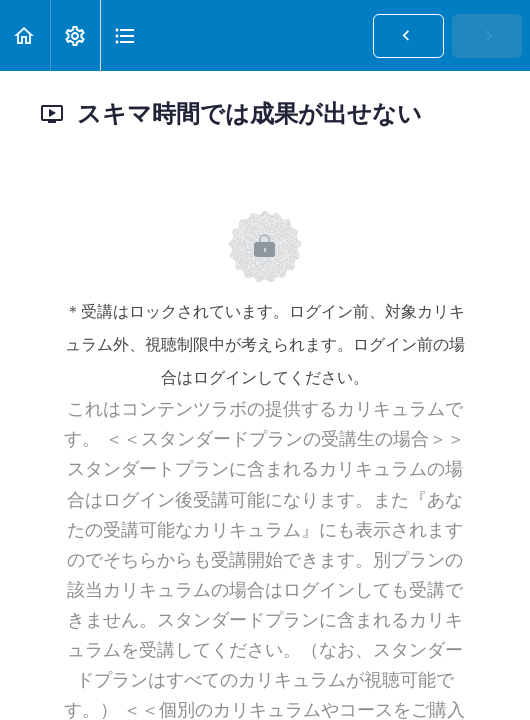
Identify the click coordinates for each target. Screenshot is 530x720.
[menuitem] (75, 35)
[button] (25, 35)
